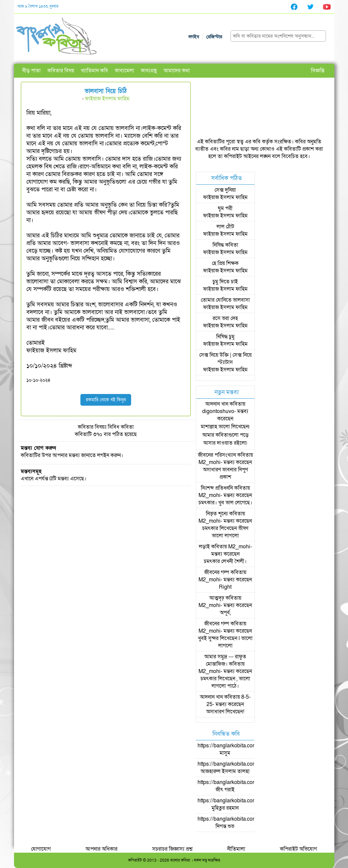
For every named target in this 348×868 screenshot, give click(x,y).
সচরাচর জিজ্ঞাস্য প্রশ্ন (172, 849)
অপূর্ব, (225, 613)
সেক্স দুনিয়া (225, 190)
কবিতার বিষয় (61, 71)
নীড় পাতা (32, 71)
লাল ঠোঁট (225, 227)
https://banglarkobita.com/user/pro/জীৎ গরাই (239, 786)
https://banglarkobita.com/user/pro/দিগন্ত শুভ (239, 823)
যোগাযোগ (41, 849)
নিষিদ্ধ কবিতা (225, 245)
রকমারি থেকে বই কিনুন (106, 400)
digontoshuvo (218, 411)
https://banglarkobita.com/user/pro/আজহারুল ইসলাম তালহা (239, 768)
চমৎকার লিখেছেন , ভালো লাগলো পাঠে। (225, 682)
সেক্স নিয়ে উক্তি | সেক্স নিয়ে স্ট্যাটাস (225, 359)
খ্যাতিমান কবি (94, 71)
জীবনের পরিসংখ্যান (217, 455)
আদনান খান (217, 404)
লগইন (194, 37)
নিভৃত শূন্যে (217, 514)
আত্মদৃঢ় (217, 598)
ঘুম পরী (225, 208)
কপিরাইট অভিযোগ (298, 849)
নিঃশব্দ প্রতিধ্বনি (217, 488)
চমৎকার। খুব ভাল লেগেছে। (225, 503)
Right (225, 587)
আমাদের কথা (177, 71)
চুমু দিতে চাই (225, 282)
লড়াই (204, 547)
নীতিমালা (236, 849)
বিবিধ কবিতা (121, 427)
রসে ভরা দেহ (225, 318)
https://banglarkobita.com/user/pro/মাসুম (239, 749)
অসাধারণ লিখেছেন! (225, 712)
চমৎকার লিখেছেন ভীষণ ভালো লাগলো (225, 532)
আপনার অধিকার (101, 849)
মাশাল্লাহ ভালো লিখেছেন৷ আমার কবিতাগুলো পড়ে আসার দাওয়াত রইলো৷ (225, 435)
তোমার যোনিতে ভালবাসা (225, 300)
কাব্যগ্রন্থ (149, 71)
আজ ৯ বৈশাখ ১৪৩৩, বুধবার (38, 6)
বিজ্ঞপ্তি (318, 71)
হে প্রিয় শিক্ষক (225, 263)
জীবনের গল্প (217, 572)
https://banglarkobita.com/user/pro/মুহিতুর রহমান (239, 804)
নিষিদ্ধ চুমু (225, 337)
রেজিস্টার (214, 37)
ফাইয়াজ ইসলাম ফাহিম (107, 99)
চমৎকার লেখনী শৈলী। (225, 561)
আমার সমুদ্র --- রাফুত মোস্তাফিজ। (225, 660)
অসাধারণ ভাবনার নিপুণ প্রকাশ (225, 473)
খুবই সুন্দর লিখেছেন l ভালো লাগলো (225, 642)
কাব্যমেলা (124, 71)
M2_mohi (210, 462)
